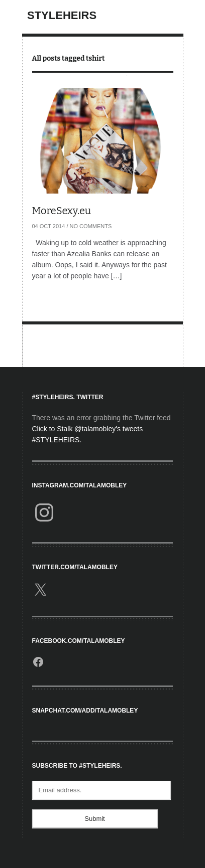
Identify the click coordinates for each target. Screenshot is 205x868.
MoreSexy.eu (62, 211)
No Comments (91, 226)
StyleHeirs (62, 15)
